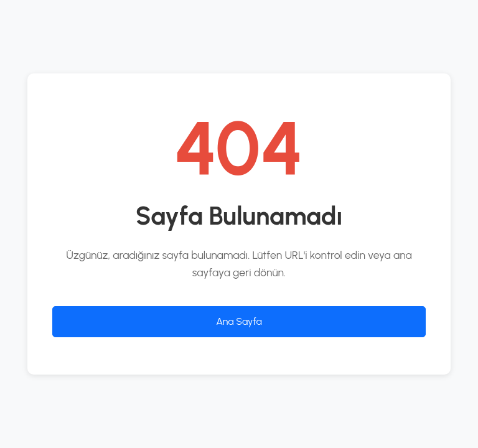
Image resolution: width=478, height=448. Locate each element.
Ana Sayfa (239, 321)
